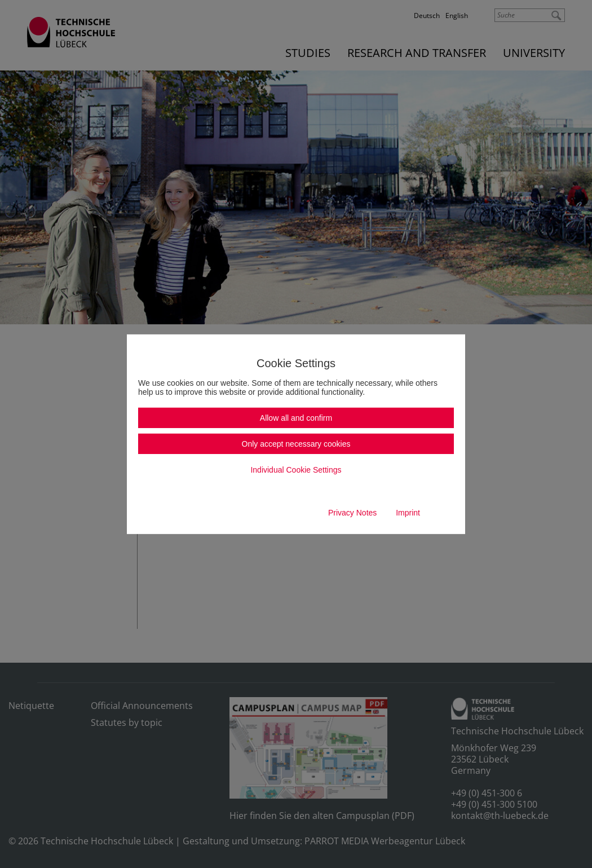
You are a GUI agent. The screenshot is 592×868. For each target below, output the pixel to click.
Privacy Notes (352, 513)
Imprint (408, 513)
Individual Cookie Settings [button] (296, 470)
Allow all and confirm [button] (296, 418)
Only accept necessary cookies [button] (296, 444)
